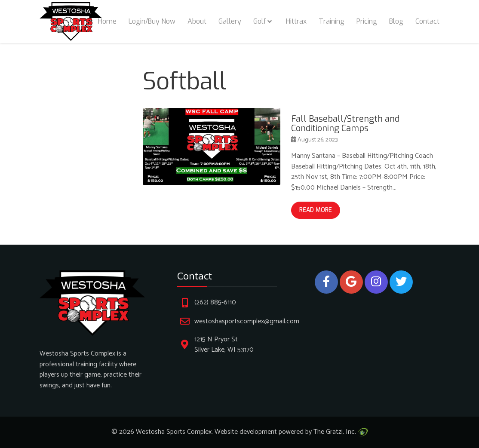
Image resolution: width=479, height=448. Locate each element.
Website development (246, 432)
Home (107, 21)
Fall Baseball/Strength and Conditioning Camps (345, 124)
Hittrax (296, 21)
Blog (396, 21)
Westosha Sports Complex (174, 432)
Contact (427, 21)
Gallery (230, 21)
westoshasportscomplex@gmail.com (247, 321)
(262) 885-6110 (215, 302)
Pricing (367, 21)
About (197, 21)
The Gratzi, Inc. (341, 432)
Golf (260, 21)
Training (332, 21)
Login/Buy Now (152, 21)
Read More (316, 210)
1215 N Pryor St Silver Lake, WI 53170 (224, 345)
